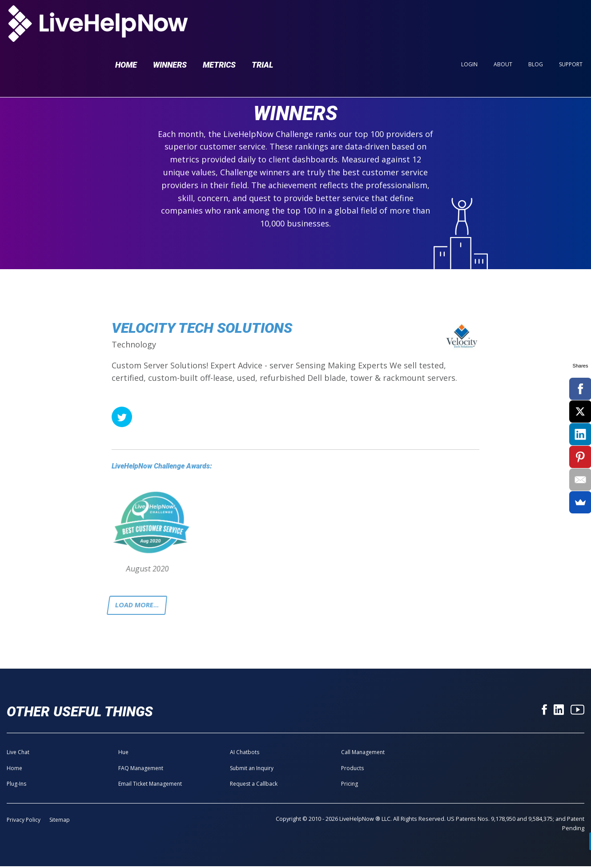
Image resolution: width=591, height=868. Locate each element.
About (503, 23)
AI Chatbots (245, 754)
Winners (170, 23)
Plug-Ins (16, 786)
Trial (262, 23)
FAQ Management (141, 770)
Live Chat (18, 754)
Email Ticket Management (150, 786)
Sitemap (60, 822)
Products (352, 770)
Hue (123, 754)
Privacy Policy (24, 822)
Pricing (350, 786)
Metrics (219, 23)
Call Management (363, 754)
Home (126, 23)
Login (469, 23)
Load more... (140, 606)
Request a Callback (254, 786)
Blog (536, 23)
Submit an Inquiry (252, 770)
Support (571, 23)
